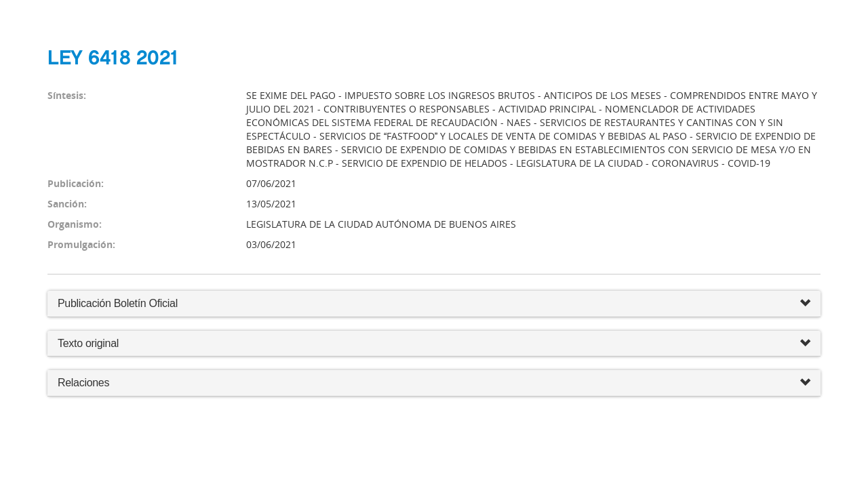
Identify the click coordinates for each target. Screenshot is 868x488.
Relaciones (434, 383)
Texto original (88, 343)
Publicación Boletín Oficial (118, 303)
